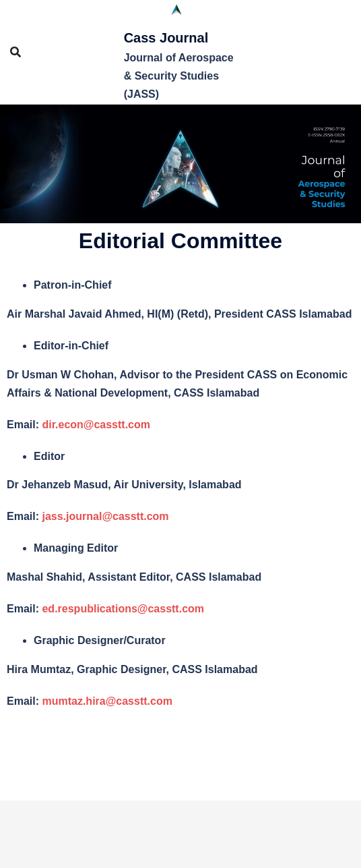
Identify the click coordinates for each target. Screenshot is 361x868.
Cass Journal (166, 38)
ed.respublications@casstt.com (123, 609)
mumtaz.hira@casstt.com (107, 701)
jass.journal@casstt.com (105, 516)
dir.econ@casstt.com (96, 425)
